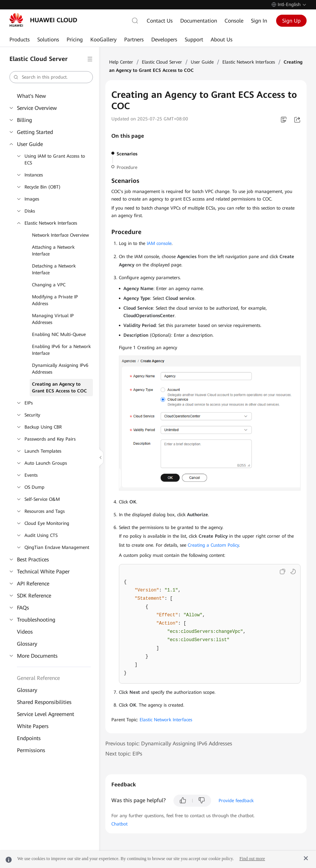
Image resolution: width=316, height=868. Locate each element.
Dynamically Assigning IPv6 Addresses (60, 369)
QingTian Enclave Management (57, 547)
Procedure (127, 167)
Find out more (252, 859)
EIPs (29, 403)
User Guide (30, 144)
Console (234, 21)
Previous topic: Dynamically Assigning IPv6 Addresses (169, 743)
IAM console (159, 243)
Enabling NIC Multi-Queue (59, 334)
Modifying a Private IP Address (55, 300)
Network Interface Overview (60, 235)
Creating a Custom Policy (213, 545)
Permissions (31, 750)
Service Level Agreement (46, 714)
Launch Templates (43, 451)
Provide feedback (236, 801)
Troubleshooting (36, 620)
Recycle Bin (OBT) (43, 187)
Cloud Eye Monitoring (47, 523)
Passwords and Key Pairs (50, 439)
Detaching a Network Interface (54, 269)
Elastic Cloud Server (162, 62)
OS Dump (34, 487)
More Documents (37, 656)
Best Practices (33, 559)
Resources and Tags (45, 511)
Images (32, 199)
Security (32, 415)
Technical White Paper (43, 572)
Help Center (121, 62)
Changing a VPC (49, 285)
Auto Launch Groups (46, 463)
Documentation (199, 21)
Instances (34, 175)
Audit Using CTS (41, 535)
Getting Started (35, 132)
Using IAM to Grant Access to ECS (55, 160)
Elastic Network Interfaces (51, 223)
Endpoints (29, 738)
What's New (31, 96)
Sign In (259, 21)
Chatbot (119, 824)
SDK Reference (34, 596)
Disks (30, 211)
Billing (24, 120)
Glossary (27, 644)
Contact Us (160, 21)
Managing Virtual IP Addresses (53, 319)
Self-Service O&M (42, 499)
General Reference (38, 678)
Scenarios (127, 154)
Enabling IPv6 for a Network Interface (61, 350)
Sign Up (291, 21)
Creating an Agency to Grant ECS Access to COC (59, 388)
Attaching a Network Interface (53, 251)
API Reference (33, 584)
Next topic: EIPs (124, 754)
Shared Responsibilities (44, 702)
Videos (25, 632)
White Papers (33, 726)
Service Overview (37, 108)
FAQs (23, 608)
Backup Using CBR (43, 427)
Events (31, 475)
